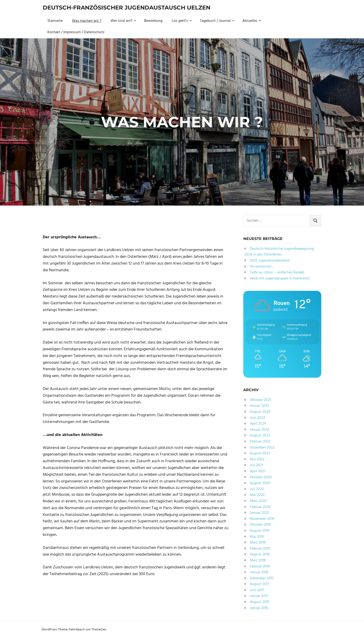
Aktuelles (252, 21)
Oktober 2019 (260, 525)
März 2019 (258, 543)
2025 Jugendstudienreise (270, 261)
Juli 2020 (257, 489)
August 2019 (260, 531)
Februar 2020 (260, 507)
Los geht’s (182, 21)
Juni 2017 (257, 590)
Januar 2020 (259, 513)
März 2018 (258, 560)
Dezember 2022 (262, 448)
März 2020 (258, 501)
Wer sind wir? (123, 21)
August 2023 (260, 436)
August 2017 (259, 584)
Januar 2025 (259, 406)
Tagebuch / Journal (217, 21)
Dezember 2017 (262, 578)
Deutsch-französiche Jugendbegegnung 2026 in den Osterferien (279, 252)
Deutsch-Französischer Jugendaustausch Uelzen (127, 8)
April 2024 (258, 424)
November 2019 (262, 519)
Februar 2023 (260, 442)
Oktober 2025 (261, 400)
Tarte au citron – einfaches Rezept (277, 272)
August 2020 (260, 483)
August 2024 (260, 412)
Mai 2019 (257, 537)
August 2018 (260, 554)
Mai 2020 (257, 495)
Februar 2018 (260, 567)
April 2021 (257, 471)
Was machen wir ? (87, 21)
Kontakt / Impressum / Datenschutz (76, 32)
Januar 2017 (259, 596)
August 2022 (260, 453)
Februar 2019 (260, 549)
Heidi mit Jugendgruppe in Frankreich (280, 279)
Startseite (55, 21)
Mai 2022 (257, 459)
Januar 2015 (259, 608)
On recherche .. (262, 267)
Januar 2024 (259, 430)
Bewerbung (153, 21)
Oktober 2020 (261, 477)
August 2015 (260, 602)
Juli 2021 (256, 465)
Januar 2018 (259, 572)
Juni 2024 (257, 418)
